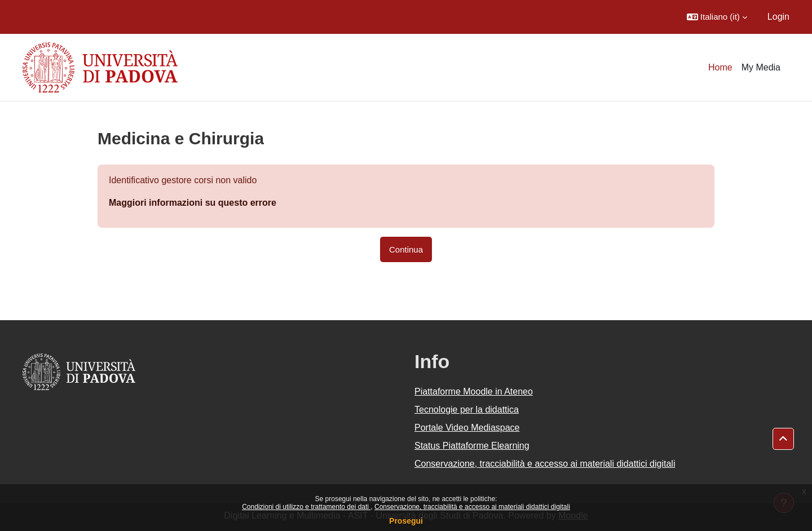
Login (778, 17)
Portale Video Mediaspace (467, 428)
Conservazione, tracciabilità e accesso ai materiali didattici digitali (472, 507)
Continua (406, 249)
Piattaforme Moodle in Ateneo (474, 391)
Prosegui (406, 521)
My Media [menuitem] (761, 67)
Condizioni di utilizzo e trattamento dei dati (306, 507)
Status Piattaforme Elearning (472, 446)
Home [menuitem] (720, 67)
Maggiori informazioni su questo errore (193, 203)
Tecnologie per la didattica (467, 410)
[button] (717, 17)
